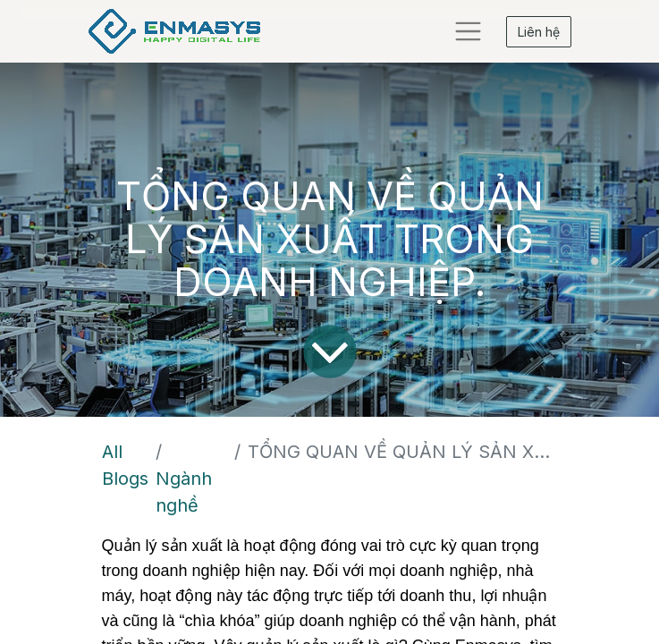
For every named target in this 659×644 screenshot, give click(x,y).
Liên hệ (539, 32)
